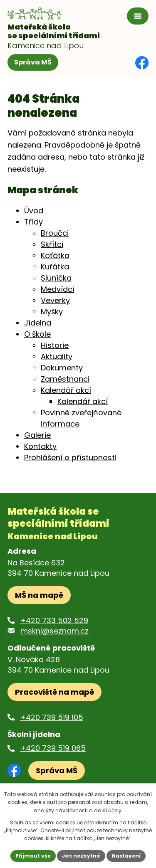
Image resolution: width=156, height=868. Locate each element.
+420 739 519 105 (52, 717)
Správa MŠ (33, 62)
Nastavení (126, 856)
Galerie (37, 435)
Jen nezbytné (81, 856)
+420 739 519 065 (53, 748)
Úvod (34, 211)
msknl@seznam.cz (54, 631)
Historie (55, 345)
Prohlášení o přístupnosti (70, 457)
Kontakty (40, 446)
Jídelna (38, 323)
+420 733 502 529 (54, 620)
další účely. (108, 810)
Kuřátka (55, 267)
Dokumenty (62, 368)
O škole (37, 334)
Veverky (55, 300)
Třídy (33, 222)
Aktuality (57, 356)
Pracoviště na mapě (54, 692)
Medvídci (57, 289)
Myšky (52, 312)
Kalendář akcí (66, 390)
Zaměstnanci (65, 379)
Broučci (55, 233)
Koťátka (55, 255)
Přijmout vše (33, 856)
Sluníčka (56, 278)
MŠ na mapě (39, 595)
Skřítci (52, 244)
